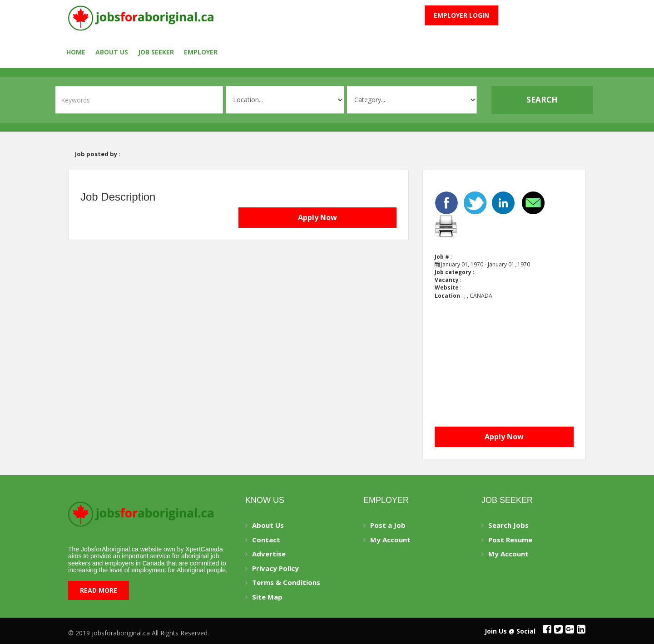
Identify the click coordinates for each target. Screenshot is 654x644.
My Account (390, 540)
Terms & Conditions (286, 582)
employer (201, 52)
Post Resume (510, 540)
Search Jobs (508, 525)
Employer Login (461, 15)
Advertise (269, 554)
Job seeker (156, 52)
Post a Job (388, 525)
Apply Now (317, 217)
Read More (99, 590)
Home (76, 52)
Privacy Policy (275, 568)
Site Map (267, 597)
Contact (266, 540)
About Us (112, 52)
